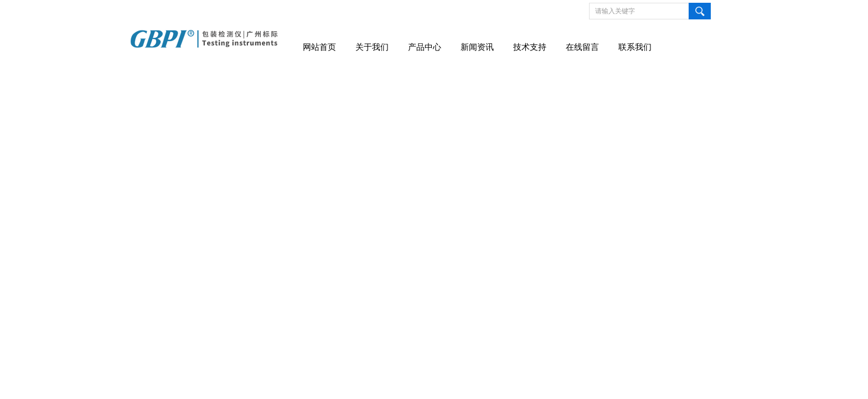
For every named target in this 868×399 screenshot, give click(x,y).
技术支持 (530, 47)
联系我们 (635, 47)
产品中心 (425, 47)
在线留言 (582, 47)
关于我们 (372, 47)
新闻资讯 (477, 47)
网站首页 (319, 47)
